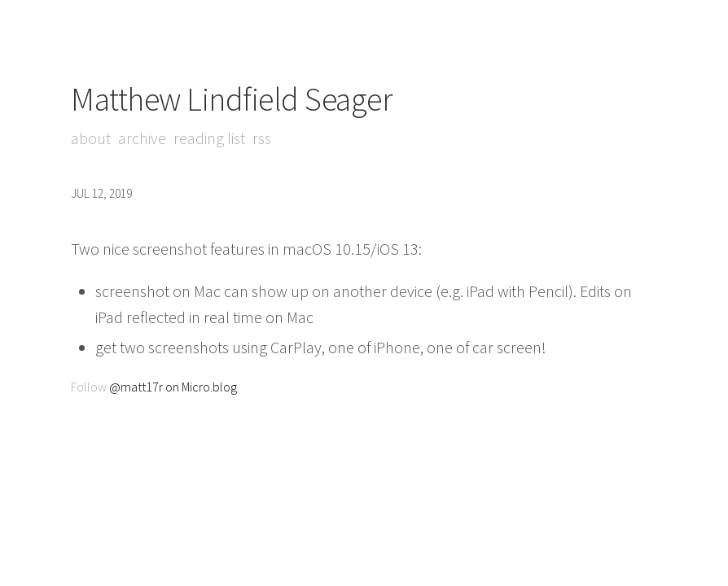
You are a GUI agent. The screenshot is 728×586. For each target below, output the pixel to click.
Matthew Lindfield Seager (231, 99)
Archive (142, 138)
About (91, 138)
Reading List (209, 138)
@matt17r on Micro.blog (173, 387)
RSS (262, 138)
